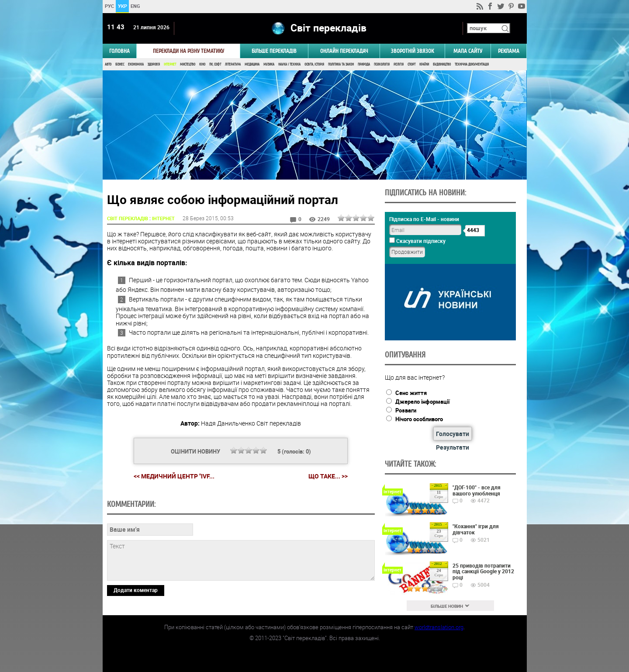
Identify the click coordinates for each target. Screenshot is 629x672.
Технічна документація (472, 64)
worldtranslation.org (439, 627)
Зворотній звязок (412, 51)
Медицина (252, 64)
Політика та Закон (341, 64)
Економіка (136, 64)
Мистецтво (188, 64)
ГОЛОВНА (119, 51)
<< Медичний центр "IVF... (174, 476)
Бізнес (120, 64)
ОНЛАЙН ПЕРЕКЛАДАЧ (344, 51)
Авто (108, 64)
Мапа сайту (468, 51)
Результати (453, 447)
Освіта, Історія (314, 64)
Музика (269, 64)
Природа (364, 64)
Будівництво (442, 64)
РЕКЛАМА (509, 51)
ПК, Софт (215, 64)
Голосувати (453, 434)
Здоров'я (154, 64)
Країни (424, 64)
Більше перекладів (274, 51)
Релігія (399, 64)
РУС (109, 6)
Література (233, 64)
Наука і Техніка (289, 64)
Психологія (382, 64)
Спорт (411, 64)
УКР (122, 6)
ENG (135, 6)
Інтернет (170, 64)
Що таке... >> (328, 476)
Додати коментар (136, 590)
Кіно (202, 64)
